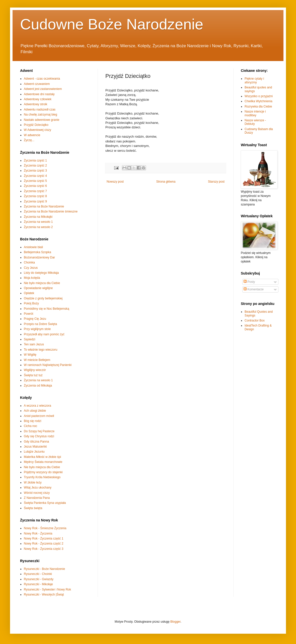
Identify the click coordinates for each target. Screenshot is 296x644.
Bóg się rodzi (32, 421)
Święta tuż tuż (33, 375)
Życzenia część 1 (35, 160)
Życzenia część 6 (35, 186)
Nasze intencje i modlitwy (255, 113)
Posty (249, 282)
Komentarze (254, 289)
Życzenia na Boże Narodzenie (44, 206)
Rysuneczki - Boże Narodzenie (44, 569)
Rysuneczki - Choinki (38, 574)
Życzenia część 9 (35, 201)
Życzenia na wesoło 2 (38, 227)
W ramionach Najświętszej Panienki (48, 365)
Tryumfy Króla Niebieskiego (42, 477)
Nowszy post (115, 182)
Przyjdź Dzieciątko (36, 125)
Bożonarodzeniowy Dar (39, 257)
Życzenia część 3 (35, 171)
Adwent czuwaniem (37, 84)
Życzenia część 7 (35, 191)
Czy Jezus (31, 268)
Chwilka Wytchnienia (258, 101)
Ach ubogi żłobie (35, 411)
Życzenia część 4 (35, 176)
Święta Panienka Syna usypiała (45, 503)
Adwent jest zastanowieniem (43, 89)
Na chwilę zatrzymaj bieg (41, 115)
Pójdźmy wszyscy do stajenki (43, 472)
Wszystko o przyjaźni (259, 96)
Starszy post (216, 182)
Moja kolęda (32, 278)
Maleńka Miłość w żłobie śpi (42, 457)
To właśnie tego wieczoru (41, 350)
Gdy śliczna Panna (36, 442)
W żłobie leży (33, 482)
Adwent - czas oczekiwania (42, 79)
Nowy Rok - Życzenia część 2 (44, 544)
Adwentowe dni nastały (39, 94)
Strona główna (166, 182)
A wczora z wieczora (38, 406)
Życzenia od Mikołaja (38, 386)
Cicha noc (30, 426)
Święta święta (33, 508)
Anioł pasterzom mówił (39, 416)
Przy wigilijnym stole (37, 329)
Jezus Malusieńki (35, 447)
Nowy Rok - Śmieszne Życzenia (45, 528)
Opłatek (29, 293)
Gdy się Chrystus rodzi (39, 436)
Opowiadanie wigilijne (38, 288)
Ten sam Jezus (34, 344)
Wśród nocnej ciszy (37, 493)
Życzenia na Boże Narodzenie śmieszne (51, 211)
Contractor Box (255, 320)
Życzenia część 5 (35, 181)
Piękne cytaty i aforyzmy (254, 80)
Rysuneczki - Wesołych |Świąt (44, 595)
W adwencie (32, 135)
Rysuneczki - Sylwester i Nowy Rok (47, 589)
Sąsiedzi (29, 339)
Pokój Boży (31, 303)
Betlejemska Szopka (38, 252)
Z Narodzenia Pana (37, 498)
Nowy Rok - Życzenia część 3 (44, 549)
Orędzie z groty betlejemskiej (43, 298)
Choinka (29, 262)
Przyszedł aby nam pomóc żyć (44, 334)
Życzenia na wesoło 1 (38, 222)
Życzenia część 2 (35, 166)
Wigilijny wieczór (35, 370)
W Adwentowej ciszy (38, 130)
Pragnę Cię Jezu (35, 319)
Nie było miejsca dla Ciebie (42, 283)
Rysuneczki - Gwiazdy (39, 579)
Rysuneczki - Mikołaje (38, 584)
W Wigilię (30, 355)
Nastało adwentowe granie (42, 120)
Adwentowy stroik (35, 104)
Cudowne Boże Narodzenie (112, 24)
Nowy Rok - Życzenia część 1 (44, 539)
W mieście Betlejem (37, 360)
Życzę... (29, 140)
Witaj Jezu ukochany (38, 488)
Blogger (175, 622)
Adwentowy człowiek (38, 99)
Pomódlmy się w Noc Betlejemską (47, 309)
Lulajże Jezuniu (34, 452)
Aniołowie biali (33, 247)
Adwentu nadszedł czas (40, 110)
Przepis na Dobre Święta (40, 324)
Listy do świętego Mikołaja (41, 273)
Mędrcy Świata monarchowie (43, 462)
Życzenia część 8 (35, 196)
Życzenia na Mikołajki (38, 217)
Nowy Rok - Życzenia (38, 533)
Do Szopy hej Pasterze (39, 431)
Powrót (28, 314)
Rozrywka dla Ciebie (258, 106)
